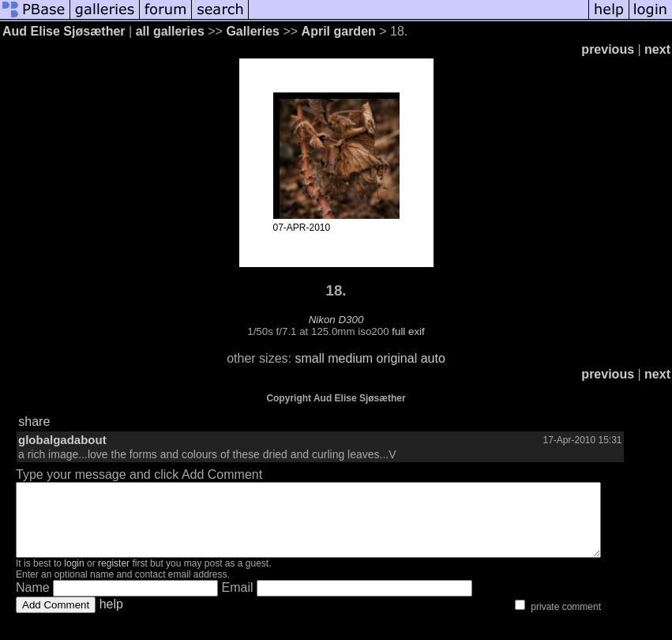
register (114, 578)
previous (608, 49)
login (74, 578)
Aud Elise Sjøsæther (64, 31)
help (111, 618)
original (397, 358)
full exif (408, 331)
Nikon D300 (336, 320)
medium (350, 358)
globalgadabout (62, 440)
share (34, 422)
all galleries (170, 31)
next (657, 49)
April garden (339, 31)
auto (433, 358)
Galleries (253, 31)
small (309, 358)
